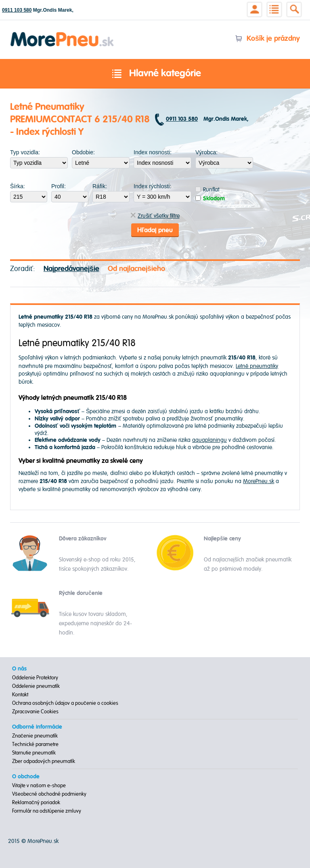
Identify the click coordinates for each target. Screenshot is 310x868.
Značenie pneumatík (35, 736)
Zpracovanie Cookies (35, 712)
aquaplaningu (209, 440)
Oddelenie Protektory (35, 678)
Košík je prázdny (267, 39)
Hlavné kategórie (155, 74)
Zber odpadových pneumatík (44, 761)
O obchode (26, 777)
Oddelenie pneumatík (36, 686)
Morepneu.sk (62, 33)
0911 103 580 (17, 10)
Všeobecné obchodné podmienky (49, 794)
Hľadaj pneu (155, 230)
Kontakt (20, 695)
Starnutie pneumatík (34, 753)
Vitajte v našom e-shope (39, 786)
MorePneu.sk (259, 481)
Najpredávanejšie (71, 269)
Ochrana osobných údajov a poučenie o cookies (65, 703)
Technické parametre (35, 744)
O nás (19, 669)
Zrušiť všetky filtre (155, 216)
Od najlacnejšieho (136, 269)
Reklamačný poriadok (36, 803)
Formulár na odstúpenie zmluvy (47, 811)
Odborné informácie (37, 727)
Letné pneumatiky (257, 366)
